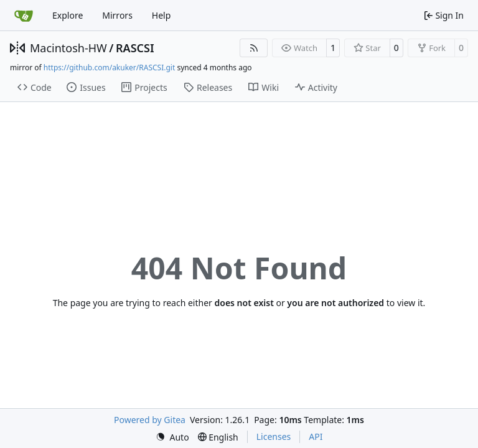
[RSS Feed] (254, 48)
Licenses (274, 436)
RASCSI (135, 48)
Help (162, 15)
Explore (68, 15)
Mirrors (117, 15)
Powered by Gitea (150, 420)
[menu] (172, 437)
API (316, 436)
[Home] (24, 16)
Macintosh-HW (68, 48)
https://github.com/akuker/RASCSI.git (109, 68)
